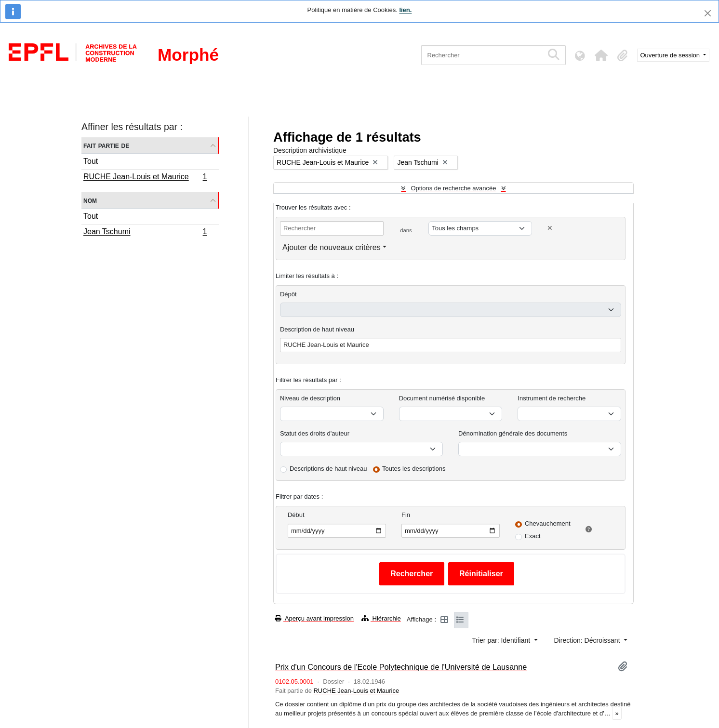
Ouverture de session (671, 55)
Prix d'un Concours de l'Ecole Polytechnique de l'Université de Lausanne (401, 667)
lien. (405, 10)
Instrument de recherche (552, 398)
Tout (91, 161)
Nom (90, 200)
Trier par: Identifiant (502, 640)
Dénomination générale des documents (513, 433)
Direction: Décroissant (588, 640)
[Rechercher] (482, 55)
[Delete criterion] (550, 228)
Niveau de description (310, 398)
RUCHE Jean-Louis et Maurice (145, 178)
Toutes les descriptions (414, 469)
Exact (533, 536)
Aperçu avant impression (314, 618)
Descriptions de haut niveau (328, 469)
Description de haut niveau (317, 329)
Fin (406, 515)
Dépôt (288, 294)
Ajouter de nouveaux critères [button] (332, 247)
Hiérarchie (381, 618)
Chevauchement (548, 523)
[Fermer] (708, 13)
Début (296, 515)
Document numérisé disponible (442, 398)
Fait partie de (106, 145)
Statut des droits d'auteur (315, 433)
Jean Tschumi (145, 233)
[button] (601, 55)
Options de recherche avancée (453, 188)
